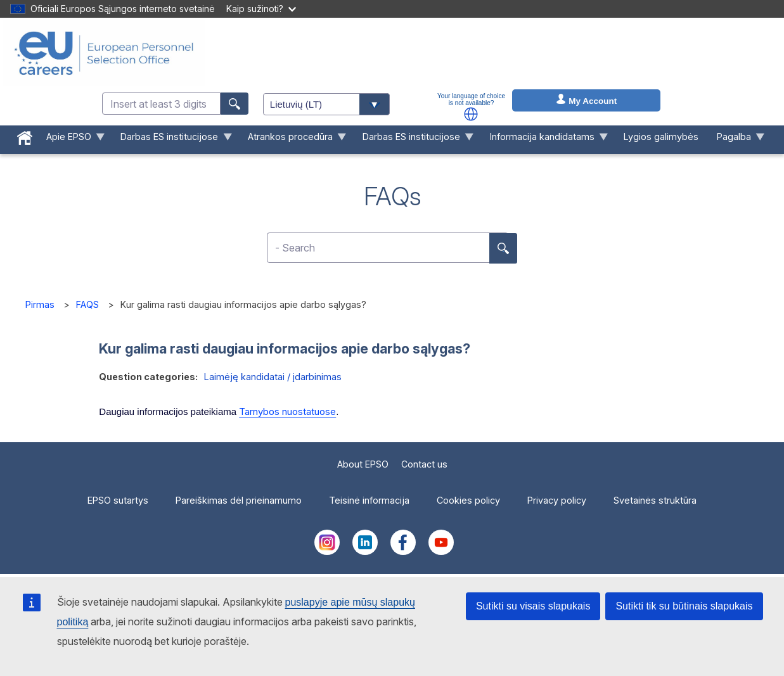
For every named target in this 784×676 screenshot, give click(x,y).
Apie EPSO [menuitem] (71, 140)
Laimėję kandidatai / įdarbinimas (273, 377)
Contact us (424, 464)
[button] (471, 114)
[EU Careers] (104, 53)
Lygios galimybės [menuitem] (661, 137)
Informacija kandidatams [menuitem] (544, 140)
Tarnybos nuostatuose (287, 411)
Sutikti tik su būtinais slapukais (684, 606)
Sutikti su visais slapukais (533, 606)
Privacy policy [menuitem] (557, 500)
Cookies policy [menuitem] (468, 500)
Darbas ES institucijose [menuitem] (172, 140)
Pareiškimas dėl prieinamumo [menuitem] (239, 500)
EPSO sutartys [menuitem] (118, 500)
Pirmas (40, 304)
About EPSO (363, 464)
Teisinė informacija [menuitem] (369, 500)
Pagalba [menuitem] (736, 140)
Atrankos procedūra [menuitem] (293, 140)
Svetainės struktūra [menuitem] (655, 500)
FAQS (87, 304)
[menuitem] (24, 136)
